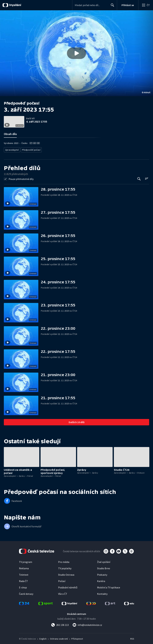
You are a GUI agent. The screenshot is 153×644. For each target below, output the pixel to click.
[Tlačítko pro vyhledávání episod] (139, 178)
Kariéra (101, 580)
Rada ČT (23, 580)
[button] (76, 53)
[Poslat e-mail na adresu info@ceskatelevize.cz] (87, 624)
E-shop (23, 586)
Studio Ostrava (66, 574)
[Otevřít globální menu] (146, 5)
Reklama (24, 567)
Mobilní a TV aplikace (109, 586)
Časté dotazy (26, 593)
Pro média (64, 561)
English (43, 638)
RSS (132, 638)
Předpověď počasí (30, 149)
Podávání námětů (68, 586)
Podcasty (102, 574)
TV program (26, 561)
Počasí (62, 580)
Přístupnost (77, 638)
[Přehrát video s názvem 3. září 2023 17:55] (76, 53)
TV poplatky (65, 567)
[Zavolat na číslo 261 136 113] (60, 624)
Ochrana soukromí (59, 638)
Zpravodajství (12, 149)
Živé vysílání (104, 561)
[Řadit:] (147, 178)
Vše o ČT (63, 593)
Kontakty (102, 593)
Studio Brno (104, 567)
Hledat (112, 6)
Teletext (24, 574)
